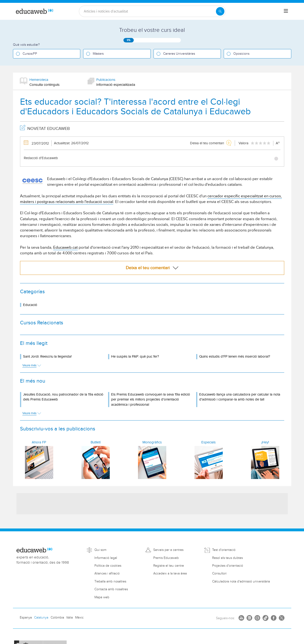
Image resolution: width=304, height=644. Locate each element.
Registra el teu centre (169, 566)
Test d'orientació (224, 550)
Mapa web (102, 597)
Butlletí (96, 442)
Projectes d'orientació (228, 566)
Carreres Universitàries (179, 54)
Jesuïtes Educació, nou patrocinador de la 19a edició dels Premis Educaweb (63, 397)
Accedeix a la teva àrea (170, 574)
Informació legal (106, 558)
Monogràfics (152, 442)
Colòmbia (57, 618)
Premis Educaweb (166, 558)
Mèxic (79, 618)
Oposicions (241, 54)
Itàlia (70, 618)
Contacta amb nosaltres (111, 589)
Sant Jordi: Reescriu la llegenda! (47, 357)
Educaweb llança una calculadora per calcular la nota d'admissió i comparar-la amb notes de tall (240, 397)
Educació (30, 305)
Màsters (98, 54)
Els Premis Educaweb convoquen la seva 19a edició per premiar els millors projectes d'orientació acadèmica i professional (151, 400)
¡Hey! (265, 442)
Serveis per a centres (168, 550)
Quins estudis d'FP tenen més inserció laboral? (235, 357)
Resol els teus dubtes (227, 558)
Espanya (26, 618)
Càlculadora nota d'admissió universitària (241, 582)
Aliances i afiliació (107, 574)
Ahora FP (39, 442)
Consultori (219, 574)
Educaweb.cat (65, 248)
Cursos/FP (30, 54)
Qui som (100, 550)
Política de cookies (108, 566)
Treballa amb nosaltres (110, 582)
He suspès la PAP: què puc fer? (135, 357)
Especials (209, 442)
